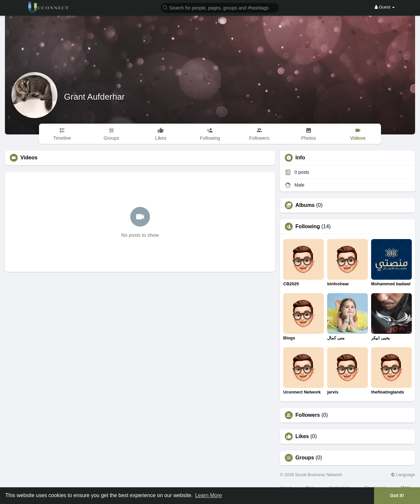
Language (403, 475)
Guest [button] (385, 7)
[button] (220, 7)
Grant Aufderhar (94, 97)
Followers (308, 415)
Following (308, 227)
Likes (302, 436)
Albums (305, 205)
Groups (305, 458)
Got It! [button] (397, 495)
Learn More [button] (209, 495)
